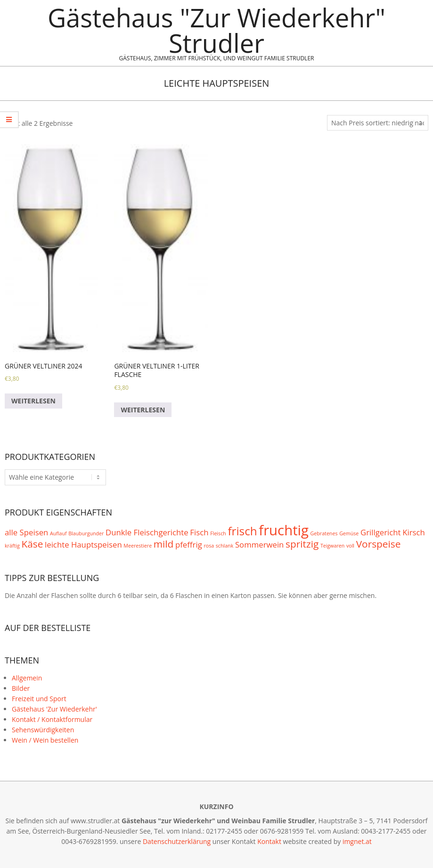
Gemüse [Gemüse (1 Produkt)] (349, 533)
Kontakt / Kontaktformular (52, 719)
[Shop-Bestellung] (378, 123)
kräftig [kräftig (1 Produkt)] (12, 546)
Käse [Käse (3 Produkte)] (32, 544)
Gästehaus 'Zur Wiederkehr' (54, 709)
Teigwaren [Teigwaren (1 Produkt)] (332, 546)
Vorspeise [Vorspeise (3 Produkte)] (379, 544)
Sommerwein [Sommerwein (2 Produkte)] (260, 545)
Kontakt (269, 841)
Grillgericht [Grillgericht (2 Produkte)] (381, 532)
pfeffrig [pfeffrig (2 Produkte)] (189, 545)
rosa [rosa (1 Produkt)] (209, 546)
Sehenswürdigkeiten (43, 730)
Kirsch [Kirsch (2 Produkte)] (414, 532)
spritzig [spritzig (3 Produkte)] (302, 544)
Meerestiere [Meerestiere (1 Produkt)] (138, 546)
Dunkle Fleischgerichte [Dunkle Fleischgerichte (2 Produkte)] (147, 532)
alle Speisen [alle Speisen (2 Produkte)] (26, 532)
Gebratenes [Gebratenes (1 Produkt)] (324, 533)
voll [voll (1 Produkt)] (350, 546)
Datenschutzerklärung (177, 841)
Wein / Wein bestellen (45, 740)
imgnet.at (357, 841)
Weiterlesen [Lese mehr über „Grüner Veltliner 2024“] (33, 401)
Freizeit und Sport (39, 699)
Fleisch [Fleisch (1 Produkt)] (218, 533)
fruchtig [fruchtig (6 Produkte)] (284, 530)
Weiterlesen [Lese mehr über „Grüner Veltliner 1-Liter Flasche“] (143, 410)
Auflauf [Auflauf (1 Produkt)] (58, 533)
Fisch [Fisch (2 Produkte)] (199, 532)
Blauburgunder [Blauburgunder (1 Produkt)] (86, 533)
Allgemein (27, 678)
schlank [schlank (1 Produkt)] (225, 546)
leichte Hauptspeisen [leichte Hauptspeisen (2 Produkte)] (83, 545)
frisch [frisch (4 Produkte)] (242, 531)
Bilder (21, 688)
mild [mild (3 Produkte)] (164, 544)
